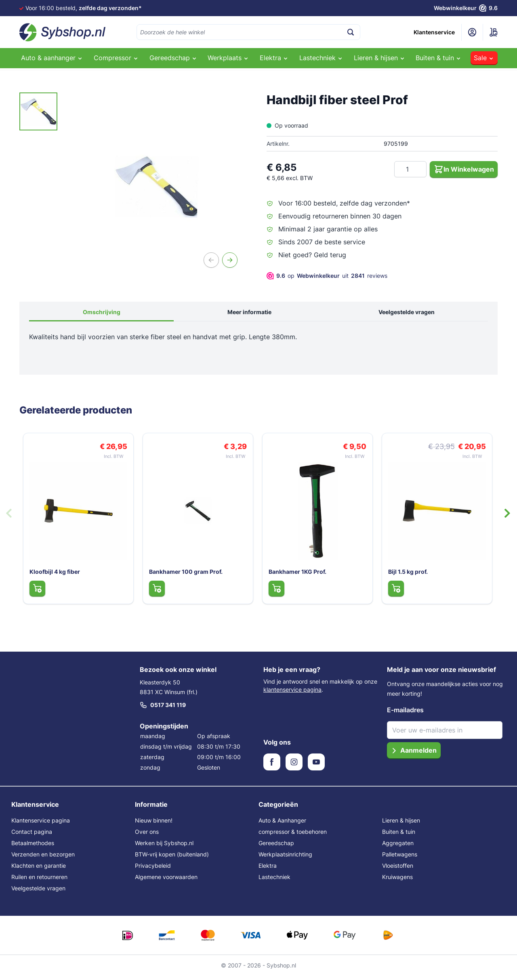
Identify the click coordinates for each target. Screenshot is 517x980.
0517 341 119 (163, 709)
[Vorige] (211, 260)
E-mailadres (405, 714)
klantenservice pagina (292, 694)
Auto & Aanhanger (282, 824)
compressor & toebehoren (293, 836)
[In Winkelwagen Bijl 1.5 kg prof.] (394, 592)
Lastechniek (274, 881)
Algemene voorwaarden (166, 881)
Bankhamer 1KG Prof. (296, 575)
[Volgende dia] (507, 515)
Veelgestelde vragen (407, 312)
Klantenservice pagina (41, 824)
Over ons (147, 836)
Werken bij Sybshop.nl (164, 847)
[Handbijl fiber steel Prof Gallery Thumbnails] (38, 111)
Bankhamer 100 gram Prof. (184, 575)
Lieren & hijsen (401, 824)
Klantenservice (434, 32)
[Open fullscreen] (156, 187)
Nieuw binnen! (154, 824)
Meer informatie (249, 312)
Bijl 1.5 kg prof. (406, 575)
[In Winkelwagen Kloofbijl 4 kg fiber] (35, 592)
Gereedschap (276, 847)
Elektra (268, 870)
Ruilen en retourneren (39, 881)
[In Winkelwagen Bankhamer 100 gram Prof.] (155, 592)
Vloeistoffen (398, 870)
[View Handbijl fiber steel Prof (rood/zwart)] (38, 111)
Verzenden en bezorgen (43, 858)
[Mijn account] (472, 32)
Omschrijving (102, 312)
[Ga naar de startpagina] (63, 32)
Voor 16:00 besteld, (84, 8)
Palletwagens (400, 858)
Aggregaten (398, 847)
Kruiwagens (397, 881)
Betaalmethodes (33, 847)
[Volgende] (230, 260)
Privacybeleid (153, 870)
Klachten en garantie (39, 870)
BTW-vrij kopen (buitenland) (172, 858)
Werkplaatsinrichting (285, 858)
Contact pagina (32, 836)
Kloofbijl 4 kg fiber (53, 575)
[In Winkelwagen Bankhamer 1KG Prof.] (274, 592)
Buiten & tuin (399, 836)
